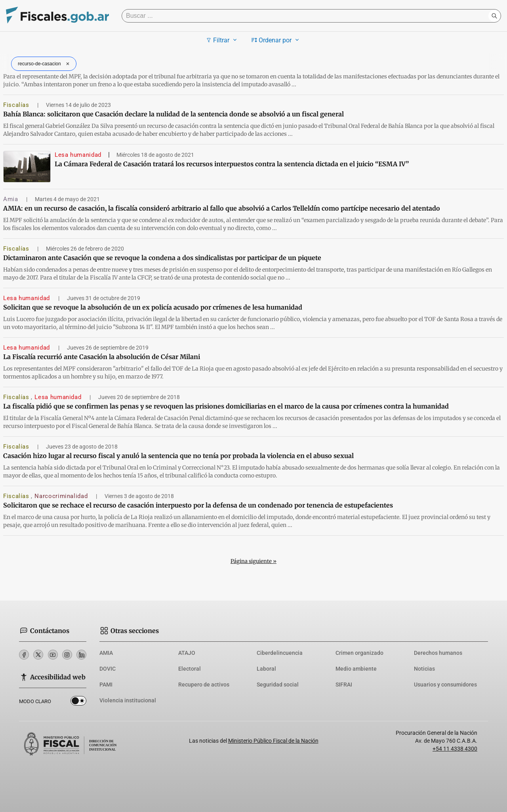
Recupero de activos (204, 685)
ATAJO (187, 653)
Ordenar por (276, 40)
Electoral (190, 669)
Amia (11, 199)
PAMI (106, 685)
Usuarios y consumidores (445, 685)
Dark (78, 702)
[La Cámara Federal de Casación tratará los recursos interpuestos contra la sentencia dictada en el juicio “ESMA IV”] (27, 167)
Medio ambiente (356, 669)
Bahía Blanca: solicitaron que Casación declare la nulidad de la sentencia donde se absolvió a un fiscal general (173, 114)
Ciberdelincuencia (280, 653)
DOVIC (108, 669)
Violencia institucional (128, 700)
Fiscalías (17, 105)
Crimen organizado (359, 653)
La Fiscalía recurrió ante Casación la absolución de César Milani (102, 357)
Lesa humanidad (78, 155)
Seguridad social (278, 685)
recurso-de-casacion (45, 64)
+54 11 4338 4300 (455, 749)
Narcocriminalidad (62, 496)
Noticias (424, 669)
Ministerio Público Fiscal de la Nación (273, 741)
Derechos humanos (438, 653)
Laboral (266, 669)
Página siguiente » (253, 561)
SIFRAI (344, 685)
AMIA (106, 653)
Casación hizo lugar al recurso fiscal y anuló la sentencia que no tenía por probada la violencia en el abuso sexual (178, 456)
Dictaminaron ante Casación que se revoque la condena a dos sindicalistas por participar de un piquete (162, 258)
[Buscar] (307, 16)
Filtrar (222, 40)
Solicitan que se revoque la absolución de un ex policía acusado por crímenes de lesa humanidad (153, 307)
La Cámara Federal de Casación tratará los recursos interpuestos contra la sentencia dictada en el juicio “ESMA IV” (232, 164)
